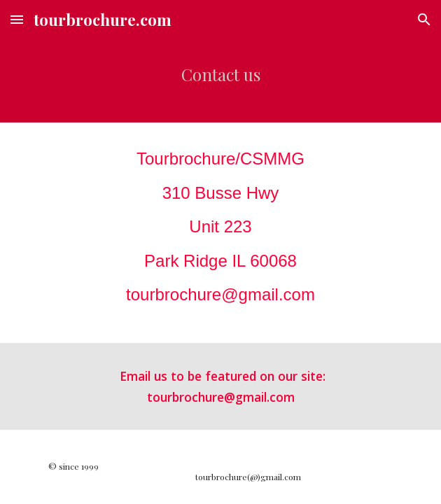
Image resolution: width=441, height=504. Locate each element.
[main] (220, 81)
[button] (17, 19)
